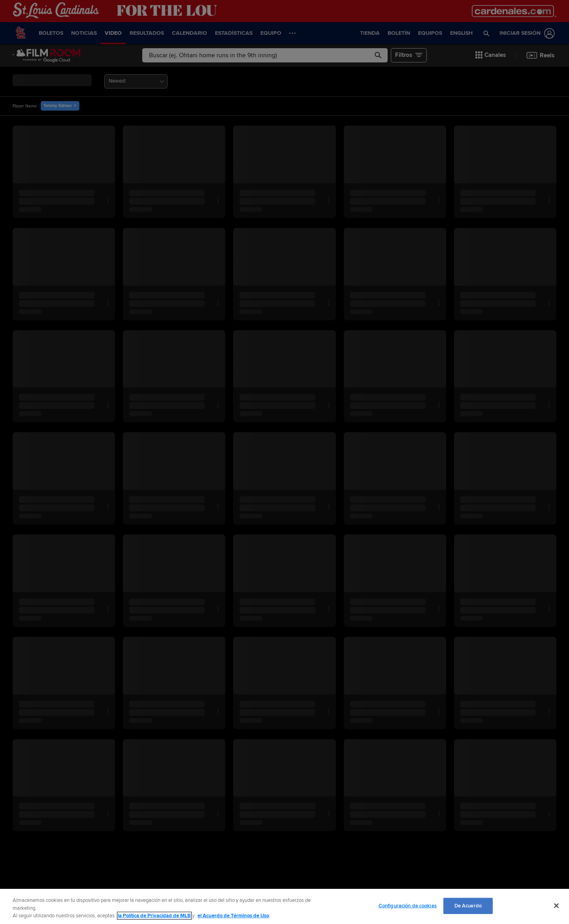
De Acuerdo (468, 905)
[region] (284, 906)
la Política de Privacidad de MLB (154, 916)
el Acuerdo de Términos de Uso (233, 916)
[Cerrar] (556, 905)
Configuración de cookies (408, 905)
